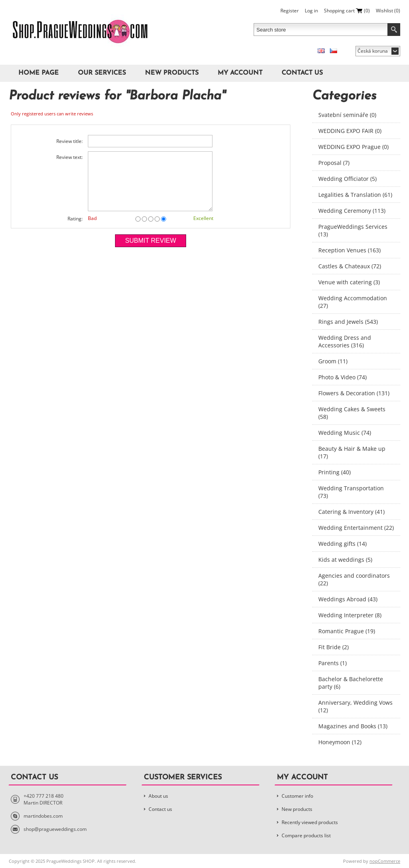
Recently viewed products (310, 822)
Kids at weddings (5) (345, 560)
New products (172, 73)
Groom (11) (333, 361)
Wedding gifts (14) (342, 544)
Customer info (297, 796)
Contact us (302, 73)
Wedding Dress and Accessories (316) (345, 341)
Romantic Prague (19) (347, 631)
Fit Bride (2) (334, 647)
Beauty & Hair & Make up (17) (352, 452)
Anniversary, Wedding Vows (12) (355, 706)
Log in (311, 11)
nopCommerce (385, 861)
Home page (39, 73)
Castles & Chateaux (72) (350, 266)
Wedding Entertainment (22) (356, 528)
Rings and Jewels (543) (348, 322)
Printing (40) (335, 472)
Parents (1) (333, 663)
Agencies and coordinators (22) (354, 579)
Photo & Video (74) (342, 377)
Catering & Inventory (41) (351, 512)
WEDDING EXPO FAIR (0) (350, 131)
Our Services (102, 73)
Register (290, 11)
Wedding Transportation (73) (351, 492)
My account (240, 73)
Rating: (75, 219)
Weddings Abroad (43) (348, 599)
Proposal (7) (334, 163)
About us (158, 796)
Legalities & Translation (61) (355, 195)
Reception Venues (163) (349, 250)
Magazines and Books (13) (353, 726)
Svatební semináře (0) (347, 115)
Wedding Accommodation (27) (353, 302)
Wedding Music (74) (345, 433)
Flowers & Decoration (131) (354, 393)
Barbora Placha (175, 96)
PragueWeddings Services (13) (353, 230)
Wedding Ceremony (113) (352, 211)
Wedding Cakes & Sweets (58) (352, 413)
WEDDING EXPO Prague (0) (353, 147)
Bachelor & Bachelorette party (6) (351, 683)
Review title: (69, 141)
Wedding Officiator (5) (347, 179)
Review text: (69, 157)
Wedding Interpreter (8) (350, 615)
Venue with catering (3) (349, 282)
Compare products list (306, 835)
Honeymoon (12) (340, 742)
